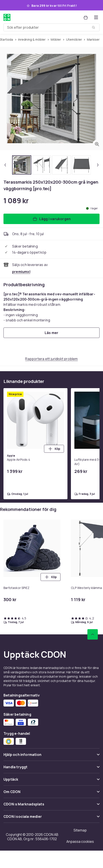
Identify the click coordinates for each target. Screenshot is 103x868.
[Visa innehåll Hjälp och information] (51, 756)
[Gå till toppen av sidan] (93, 634)
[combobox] (51, 27)
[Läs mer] (51, 333)
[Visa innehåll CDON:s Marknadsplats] (51, 806)
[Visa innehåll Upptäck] (51, 781)
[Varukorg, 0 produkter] (86, 17)
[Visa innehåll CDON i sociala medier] (51, 818)
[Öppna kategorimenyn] (96, 17)
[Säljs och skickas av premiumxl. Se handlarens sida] (21, 272)
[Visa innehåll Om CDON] (51, 794)
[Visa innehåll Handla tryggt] (51, 769)
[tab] (22, 165)
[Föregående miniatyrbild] (5, 165)
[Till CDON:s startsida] (7, 17)
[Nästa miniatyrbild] (98, 165)
